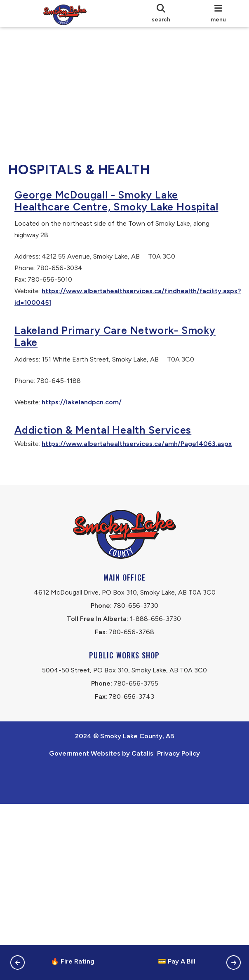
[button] (18, 962)
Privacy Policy (179, 809)
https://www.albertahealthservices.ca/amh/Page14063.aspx (118, 475)
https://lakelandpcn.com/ (90, 422)
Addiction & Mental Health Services (111, 450)
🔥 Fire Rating (73, 961)
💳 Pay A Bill (177, 961)
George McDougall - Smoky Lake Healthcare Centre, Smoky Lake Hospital (105, 215)
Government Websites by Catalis (101, 809)
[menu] (218, 14)
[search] (161, 14)
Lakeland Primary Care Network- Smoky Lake (123, 356)
